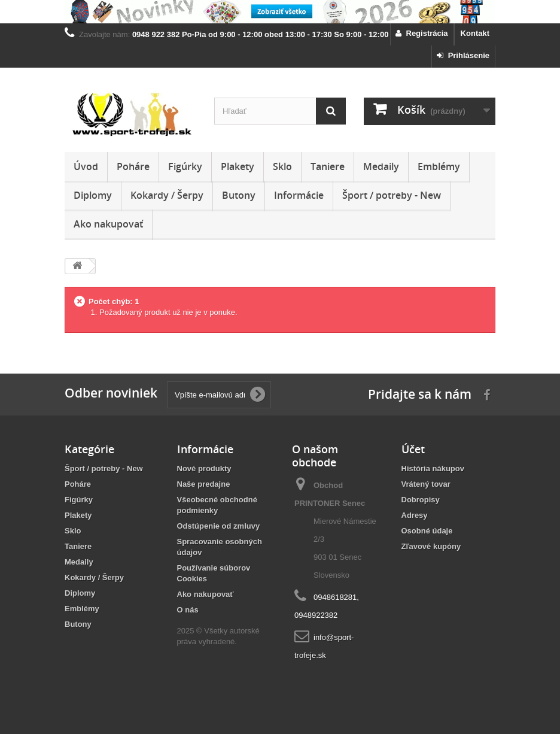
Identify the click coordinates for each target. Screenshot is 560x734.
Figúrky (185, 166)
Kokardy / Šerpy (167, 195)
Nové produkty (204, 468)
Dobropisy (421, 500)
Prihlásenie (463, 55)
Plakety (238, 166)
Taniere (328, 166)
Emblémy (439, 166)
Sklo (282, 166)
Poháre (133, 166)
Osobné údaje (427, 531)
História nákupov (433, 468)
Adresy (415, 515)
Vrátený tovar (426, 484)
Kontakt (475, 33)
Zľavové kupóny (431, 546)
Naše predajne (204, 484)
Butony (239, 195)
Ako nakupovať (108, 224)
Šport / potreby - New (392, 195)
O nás (188, 610)
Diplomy (93, 195)
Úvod (86, 166)
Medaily (381, 166)
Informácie (299, 195)
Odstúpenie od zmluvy (219, 526)
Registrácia (421, 33)
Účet (413, 449)
